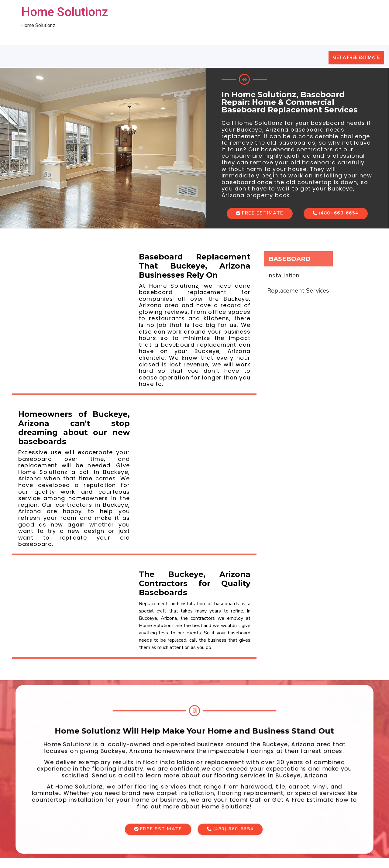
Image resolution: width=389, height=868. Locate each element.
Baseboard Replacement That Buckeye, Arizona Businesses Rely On (195, 266)
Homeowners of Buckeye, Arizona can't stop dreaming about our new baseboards (74, 428)
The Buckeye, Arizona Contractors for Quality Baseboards (195, 583)
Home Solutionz (65, 12)
